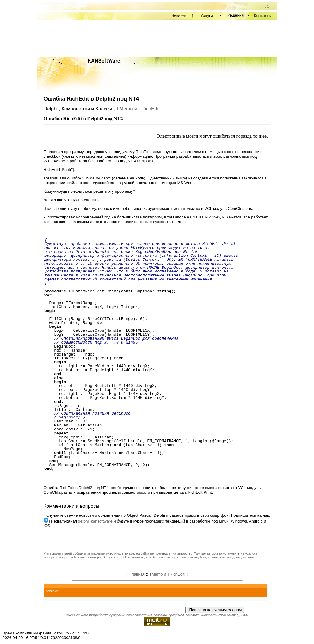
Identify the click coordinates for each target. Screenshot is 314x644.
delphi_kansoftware (95, 521)
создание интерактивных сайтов (212, 615)
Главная (137, 574)
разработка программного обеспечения (121, 615)
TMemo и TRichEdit (138, 109)
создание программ (169, 615)
